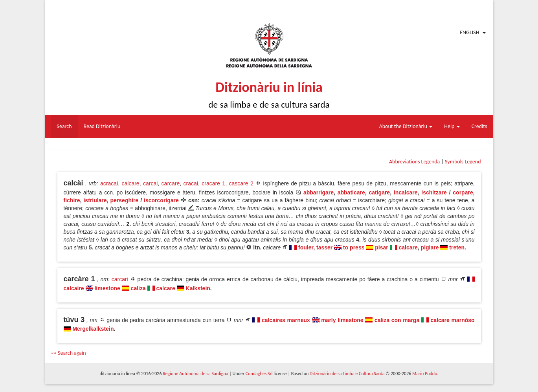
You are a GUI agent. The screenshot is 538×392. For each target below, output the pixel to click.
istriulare (95, 200)
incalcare (406, 192)
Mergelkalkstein (93, 329)
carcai (150, 183)
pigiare (430, 247)
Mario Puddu (425, 374)
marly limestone (342, 320)
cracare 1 (213, 183)
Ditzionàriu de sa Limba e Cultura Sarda (347, 374)
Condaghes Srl (259, 374)
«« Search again (69, 353)
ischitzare (434, 192)
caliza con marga (397, 320)
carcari (120, 279)
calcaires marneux (286, 320)
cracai (191, 183)
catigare (379, 192)
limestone (107, 288)
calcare (130, 183)
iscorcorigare (161, 200)
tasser (324, 247)
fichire (72, 200)
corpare (463, 192)
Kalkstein (198, 288)
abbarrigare (319, 192)
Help (452, 126)
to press (354, 247)
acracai (109, 183)
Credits (479, 126)
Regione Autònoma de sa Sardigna (195, 374)
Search (64, 126)
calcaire (74, 288)
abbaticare (351, 192)
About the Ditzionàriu (406, 126)
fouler (306, 247)
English (469, 32)
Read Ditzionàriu (102, 126)
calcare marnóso (453, 320)
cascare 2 (241, 183)
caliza (138, 288)
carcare (171, 183)
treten (457, 247)
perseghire (125, 200)
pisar (381, 247)
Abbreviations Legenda (414, 162)
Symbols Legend (463, 162)
